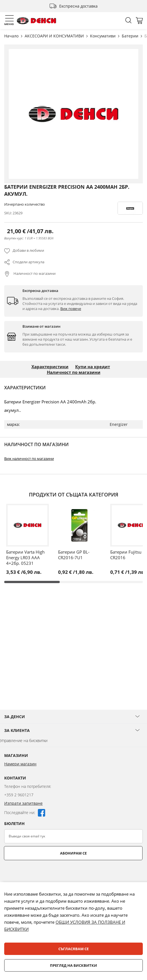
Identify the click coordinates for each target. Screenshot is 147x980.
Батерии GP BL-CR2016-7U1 (74, 555)
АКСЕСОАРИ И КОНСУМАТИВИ (55, 36)
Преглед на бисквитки (73, 965)
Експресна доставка (78, 6)
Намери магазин (20, 764)
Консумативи (103, 36)
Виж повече (71, 309)
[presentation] (47, 874)
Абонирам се (73, 853)
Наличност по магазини (34, 273)
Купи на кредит (93, 367)
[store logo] (36, 21)
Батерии (131, 36)
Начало (12, 36)
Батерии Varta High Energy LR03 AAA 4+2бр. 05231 (25, 558)
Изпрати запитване (23, 803)
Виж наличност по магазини (29, 458)
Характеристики (50, 367)
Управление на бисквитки (24, 740)
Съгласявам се (73, 949)
